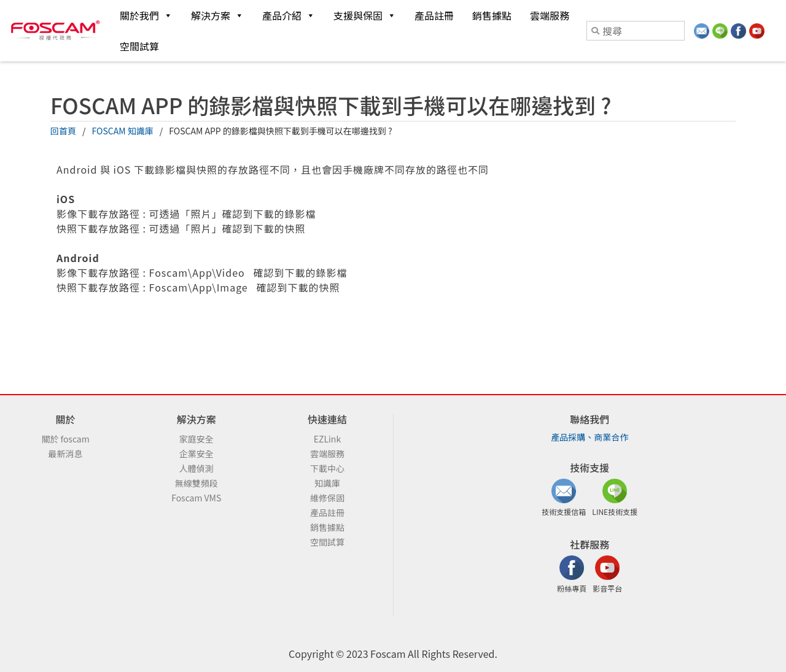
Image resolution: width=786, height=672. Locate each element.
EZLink (327, 439)
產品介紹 (289, 15)
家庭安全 (196, 439)
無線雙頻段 (196, 483)
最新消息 (66, 454)
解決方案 (217, 15)
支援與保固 (365, 15)
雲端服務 (550, 15)
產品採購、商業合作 (589, 437)
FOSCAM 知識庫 (123, 131)
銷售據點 (492, 15)
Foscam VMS (196, 498)
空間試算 (139, 46)
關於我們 (146, 15)
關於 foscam (65, 439)
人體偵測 (196, 468)
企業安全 (196, 454)
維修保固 (327, 498)
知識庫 (327, 483)
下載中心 (327, 468)
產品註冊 (434, 15)
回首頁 (63, 131)
